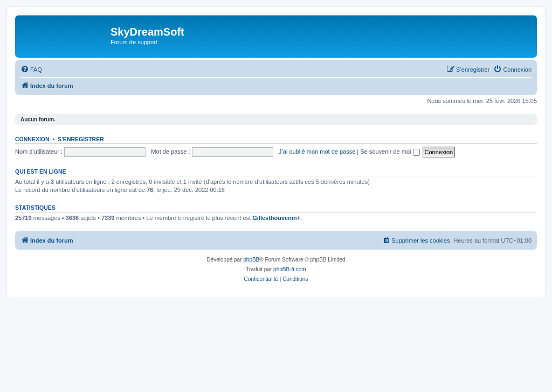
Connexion (32, 139)
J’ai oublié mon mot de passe (317, 152)
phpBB (251, 260)
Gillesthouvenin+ (276, 218)
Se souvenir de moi (390, 152)
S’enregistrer (81, 139)
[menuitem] (31, 70)
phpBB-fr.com (290, 269)
